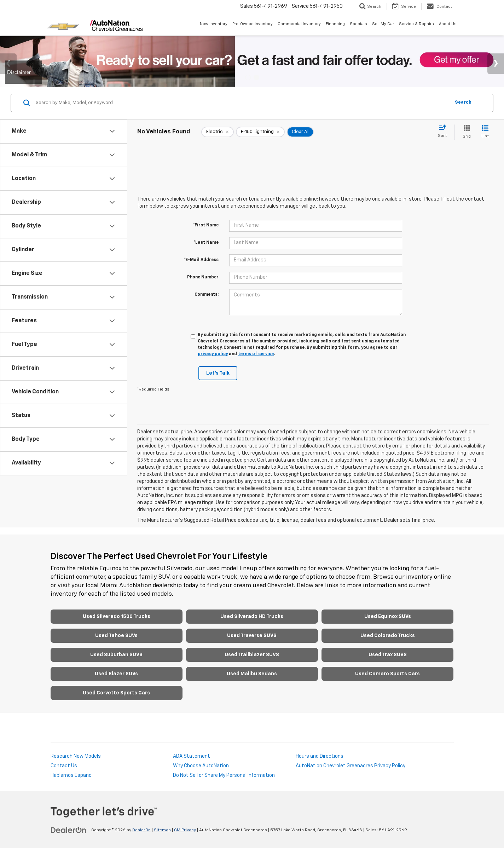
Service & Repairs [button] (416, 24)
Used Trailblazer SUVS (252, 655)
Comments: (207, 295)
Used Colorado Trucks (388, 636)
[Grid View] (465, 132)
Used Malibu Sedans (252, 674)
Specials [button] (358, 24)
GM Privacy (185, 830)
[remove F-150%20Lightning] (260, 132)
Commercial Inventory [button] (299, 24)
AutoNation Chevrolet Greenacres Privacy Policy (351, 766)
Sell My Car (383, 24)
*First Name (206, 225)
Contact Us (64, 766)
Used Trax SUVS (388, 655)
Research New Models (76, 756)
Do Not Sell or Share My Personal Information (224, 775)
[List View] (485, 132)
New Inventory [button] (214, 24)
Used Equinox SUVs (388, 617)
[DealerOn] (69, 830)
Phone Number (203, 277)
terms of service (256, 354)
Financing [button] (335, 24)
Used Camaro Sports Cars (387, 674)
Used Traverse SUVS (252, 636)
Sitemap (162, 830)
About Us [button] (448, 24)
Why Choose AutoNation (201, 766)
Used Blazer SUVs (116, 674)
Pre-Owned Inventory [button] (253, 24)
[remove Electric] (218, 132)
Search (463, 102)
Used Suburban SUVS (116, 655)
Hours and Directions (320, 756)
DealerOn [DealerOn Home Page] (141, 830)
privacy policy (213, 354)
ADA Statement (192, 756)
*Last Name (206, 243)
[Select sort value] (444, 132)
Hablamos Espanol (72, 775)
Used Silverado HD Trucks (252, 617)
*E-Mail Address (201, 260)
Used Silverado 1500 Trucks (117, 617)
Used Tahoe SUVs (116, 636)
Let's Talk (218, 373)
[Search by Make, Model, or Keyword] (242, 103)
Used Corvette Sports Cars (116, 693)
